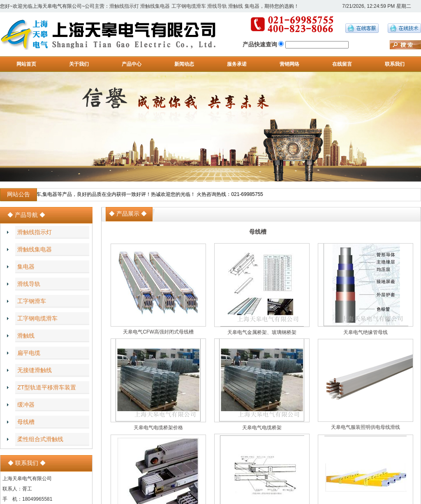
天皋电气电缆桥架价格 (158, 428)
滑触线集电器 (155, 6)
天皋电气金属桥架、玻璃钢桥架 (262, 332)
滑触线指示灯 (124, 6)
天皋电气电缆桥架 (262, 428)
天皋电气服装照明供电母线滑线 (365, 427)
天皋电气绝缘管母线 (365, 332)
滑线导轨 (217, 6)
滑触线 (236, 6)
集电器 (252, 6)
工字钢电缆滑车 (189, 6)
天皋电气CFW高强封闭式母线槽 (158, 332)
